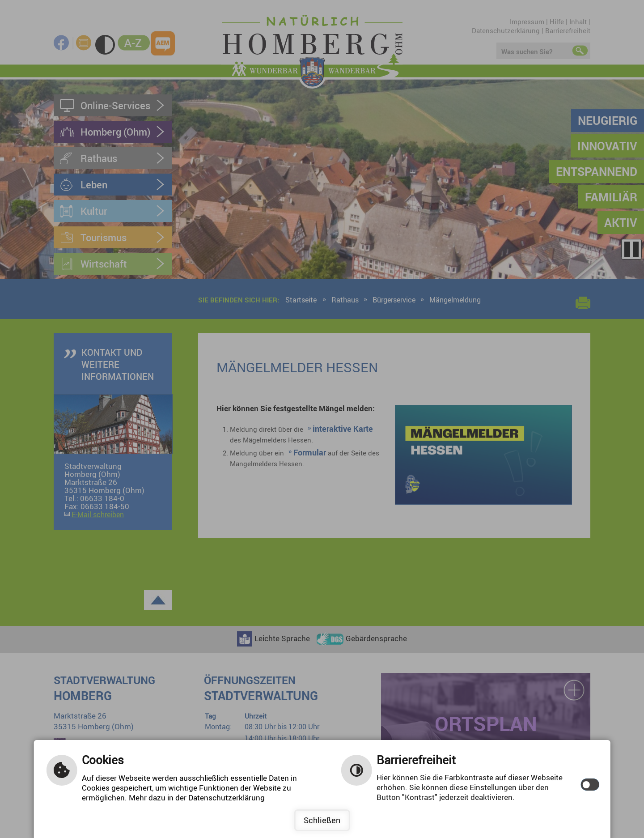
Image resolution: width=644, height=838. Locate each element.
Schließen (322, 820)
